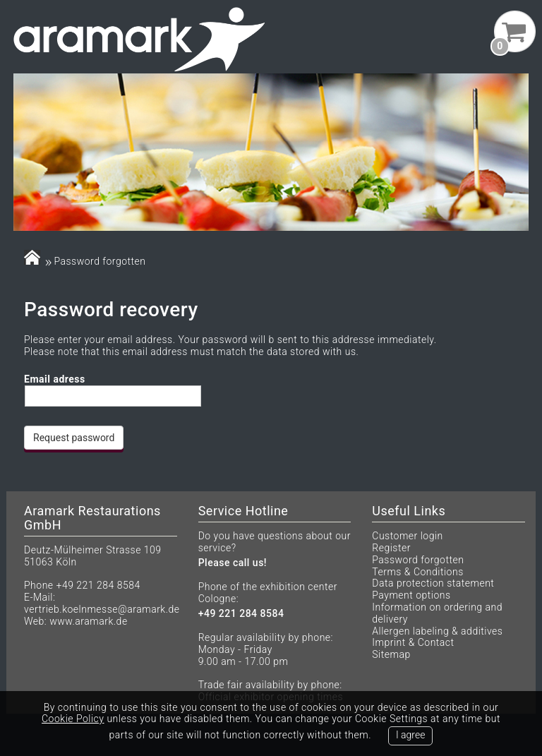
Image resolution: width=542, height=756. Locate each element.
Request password (74, 438)
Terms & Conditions (417, 572)
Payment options (411, 595)
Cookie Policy (73, 719)
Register (391, 548)
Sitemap (391, 654)
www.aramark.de (88, 621)
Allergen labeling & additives (437, 631)
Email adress (55, 379)
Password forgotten (418, 560)
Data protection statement (433, 583)
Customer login (407, 536)
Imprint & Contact (413, 642)
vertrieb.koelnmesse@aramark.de (102, 609)
